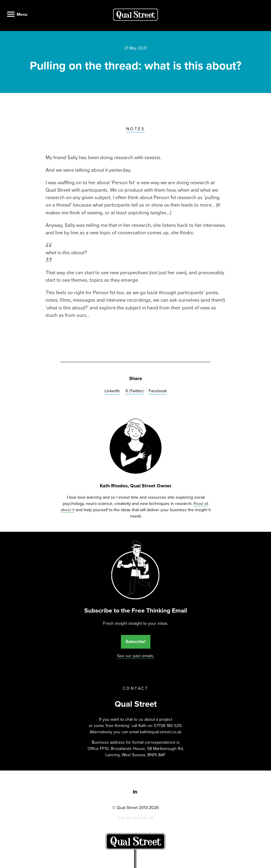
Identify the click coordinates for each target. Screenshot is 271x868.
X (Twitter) (134, 391)
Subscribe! (136, 642)
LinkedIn (112, 391)
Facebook (158, 391)
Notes (136, 129)
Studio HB (143, 818)
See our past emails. (136, 656)
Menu (22, 14)
